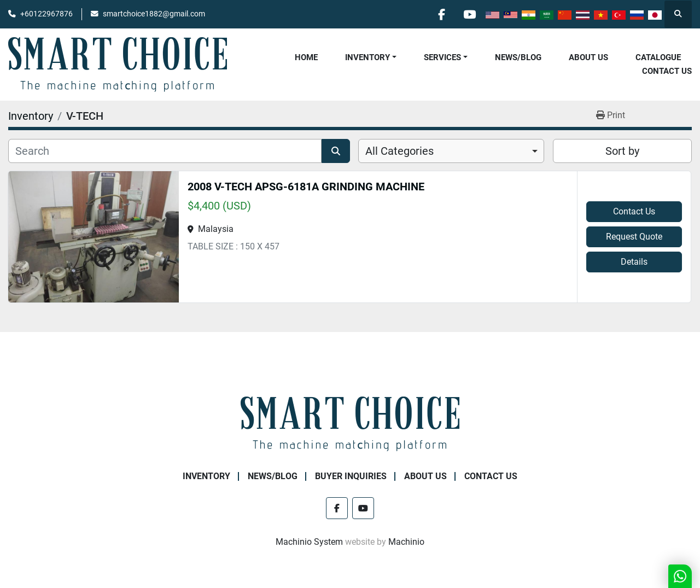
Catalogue (658, 57)
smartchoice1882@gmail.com (154, 14)
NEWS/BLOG (518, 57)
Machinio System (309, 542)
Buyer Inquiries (351, 476)
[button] (371, 58)
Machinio (406, 542)
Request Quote (634, 237)
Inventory (367, 57)
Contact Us (667, 71)
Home (306, 57)
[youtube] (469, 14)
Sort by (622, 151)
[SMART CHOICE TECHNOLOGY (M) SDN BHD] (350, 423)
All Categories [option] (399, 151)
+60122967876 (46, 14)
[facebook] (441, 14)
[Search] (165, 151)
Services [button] (442, 57)
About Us (588, 57)
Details (634, 262)
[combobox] (451, 151)
